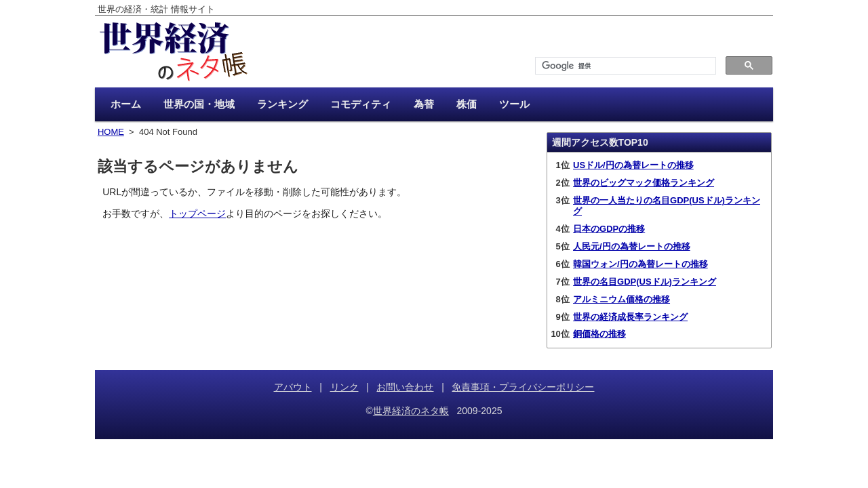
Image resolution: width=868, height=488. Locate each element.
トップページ (197, 213)
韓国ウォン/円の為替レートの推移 (640, 264)
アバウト (293, 387)
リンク (344, 387)
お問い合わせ (405, 387)
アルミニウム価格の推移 (622, 299)
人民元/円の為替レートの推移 (632, 246)
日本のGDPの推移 (609, 229)
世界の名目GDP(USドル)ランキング (645, 282)
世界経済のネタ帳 (411, 411)
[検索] (624, 66)
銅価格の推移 (599, 334)
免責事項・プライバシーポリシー (523, 387)
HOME (111, 132)
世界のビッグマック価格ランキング (644, 183)
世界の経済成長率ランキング (630, 317)
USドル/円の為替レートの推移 (633, 165)
